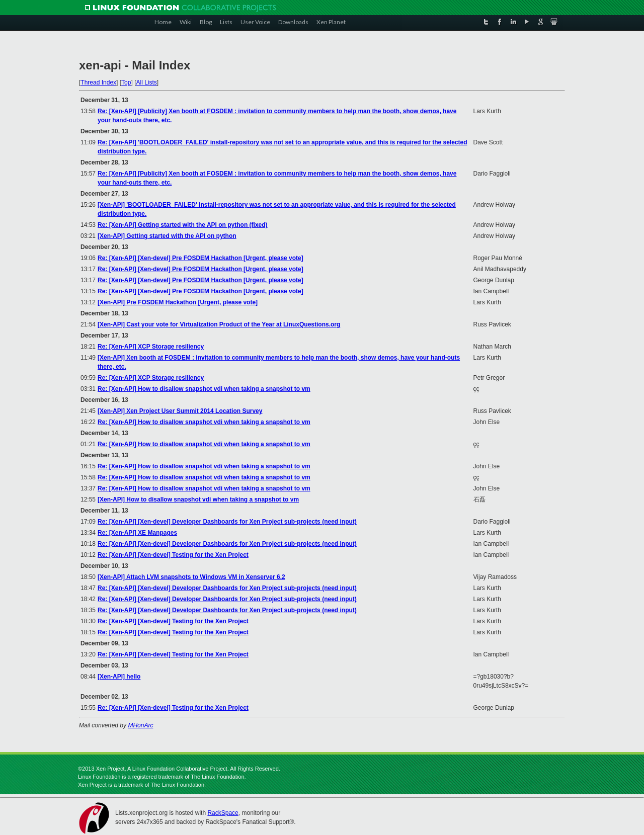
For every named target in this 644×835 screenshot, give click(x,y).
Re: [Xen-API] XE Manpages (137, 533)
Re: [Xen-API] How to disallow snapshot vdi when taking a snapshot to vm (204, 389)
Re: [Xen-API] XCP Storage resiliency (151, 347)
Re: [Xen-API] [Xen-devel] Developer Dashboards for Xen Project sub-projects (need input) (227, 522)
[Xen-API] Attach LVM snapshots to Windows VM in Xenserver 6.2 (191, 577)
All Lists (146, 82)
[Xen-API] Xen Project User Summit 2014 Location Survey (180, 411)
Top (126, 82)
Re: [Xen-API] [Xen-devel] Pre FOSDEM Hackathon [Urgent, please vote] (200, 258)
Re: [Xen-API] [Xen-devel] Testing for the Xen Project (173, 555)
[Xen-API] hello (119, 677)
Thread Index (98, 82)
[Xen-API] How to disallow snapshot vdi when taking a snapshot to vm (198, 499)
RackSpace (223, 813)
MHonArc (140, 725)
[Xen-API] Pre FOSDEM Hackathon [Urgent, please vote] (178, 302)
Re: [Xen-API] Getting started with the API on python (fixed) (183, 225)
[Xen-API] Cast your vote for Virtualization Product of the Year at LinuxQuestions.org (219, 324)
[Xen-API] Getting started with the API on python (167, 236)
